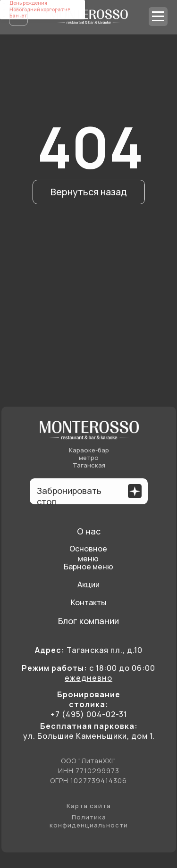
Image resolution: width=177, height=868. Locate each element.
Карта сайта (89, 806)
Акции (88, 584)
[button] (135, 491)
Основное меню (88, 554)
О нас (89, 531)
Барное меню (88, 567)
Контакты (88, 602)
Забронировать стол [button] (69, 496)
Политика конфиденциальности (89, 821)
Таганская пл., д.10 (89, 650)
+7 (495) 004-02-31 (89, 714)
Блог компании (88, 621)
